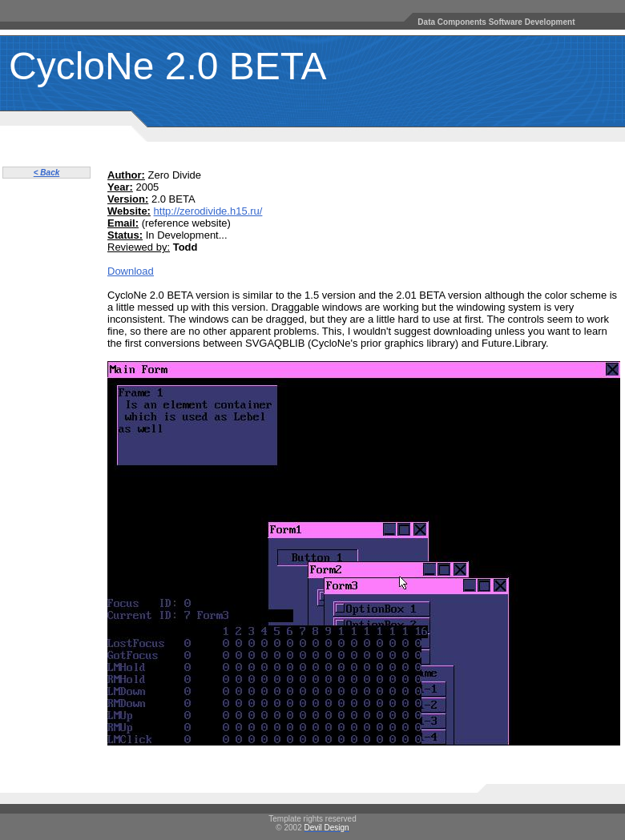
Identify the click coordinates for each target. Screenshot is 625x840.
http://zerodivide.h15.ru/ (208, 211)
